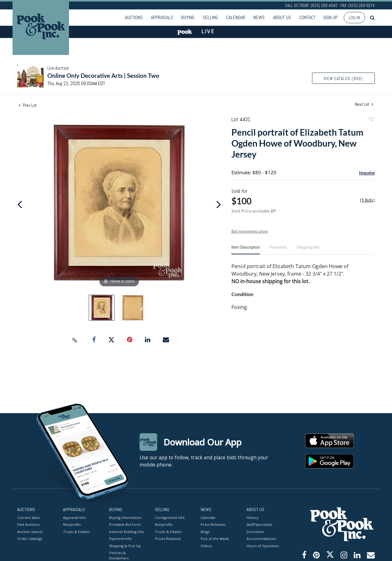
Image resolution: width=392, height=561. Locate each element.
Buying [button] (188, 17)
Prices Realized (168, 539)
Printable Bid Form (125, 524)
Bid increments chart (250, 231)
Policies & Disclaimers (119, 555)
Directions (255, 531)
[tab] (246, 250)
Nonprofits (72, 524)
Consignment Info (170, 517)
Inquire (367, 173)
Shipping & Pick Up (125, 545)
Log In (354, 18)
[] (367, 200)
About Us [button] (282, 17)
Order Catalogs (30, 539)
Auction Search (30, 531)
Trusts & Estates (76, 531)
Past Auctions (28, 524)
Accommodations (261, 539)
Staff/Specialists (259, 524)
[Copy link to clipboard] (75, 340)
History (252, 517)
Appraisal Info (74, 517)
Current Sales (29, 517)
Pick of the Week (215, 539)
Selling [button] (210, 17)
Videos (206, 545)
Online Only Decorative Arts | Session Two (103, 76)
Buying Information (125, 517)
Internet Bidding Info (127, 531)
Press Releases (213, 524)
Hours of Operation (263, 545)
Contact (307, 17)
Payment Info (120, 539)
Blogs (205, 531)
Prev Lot (28, 105)
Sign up (330, 17)
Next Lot (364, 104)
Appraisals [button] (162, 17)
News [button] (259, 17)
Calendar (236, 17)
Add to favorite (371, 120)
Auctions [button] (134, 17)
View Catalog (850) (343, 79)
